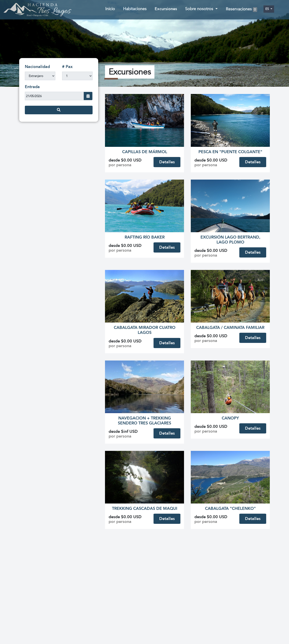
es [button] (268, 9)
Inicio (110, 9)
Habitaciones (135, 9)
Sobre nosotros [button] (200, 9)
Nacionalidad (37, 67)
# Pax (67, 67)
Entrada (32, 87)
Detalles (167, 162)
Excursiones (166, 9)
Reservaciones (241, 9)
